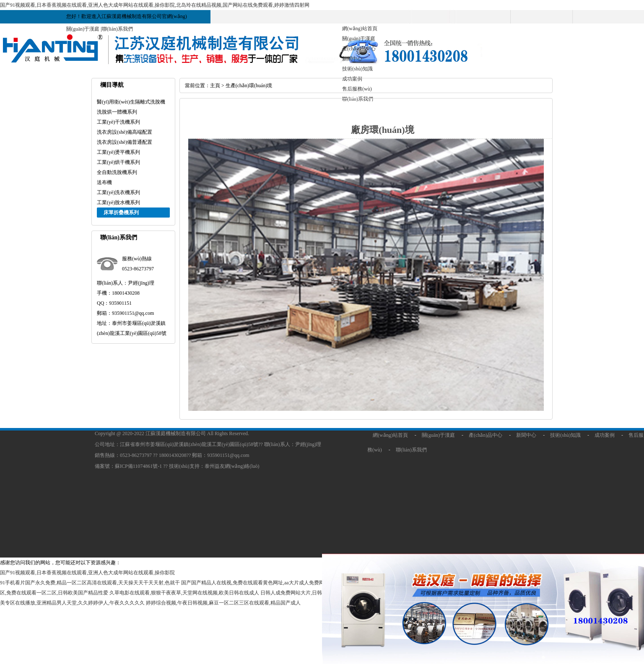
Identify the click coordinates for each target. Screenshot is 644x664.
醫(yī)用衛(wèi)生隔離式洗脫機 (131, 102)
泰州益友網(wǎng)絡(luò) (232, 466)
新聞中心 (352, 59)
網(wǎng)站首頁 (360, 29)
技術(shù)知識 (357, 69)
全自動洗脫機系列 (117, 172)
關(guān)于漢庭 (83, 29)
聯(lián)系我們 (117, 29)
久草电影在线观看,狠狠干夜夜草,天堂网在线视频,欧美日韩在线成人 (184, 593)
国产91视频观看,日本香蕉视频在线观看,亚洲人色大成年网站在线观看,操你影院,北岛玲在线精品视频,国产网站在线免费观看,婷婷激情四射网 (155, 5)
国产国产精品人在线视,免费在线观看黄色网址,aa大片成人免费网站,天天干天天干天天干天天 (283, 583)
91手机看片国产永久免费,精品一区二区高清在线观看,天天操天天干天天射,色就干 (90, 583)
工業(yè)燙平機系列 (118, 152)
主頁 (215, 86)
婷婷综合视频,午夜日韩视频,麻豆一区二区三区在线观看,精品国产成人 (223, 603)
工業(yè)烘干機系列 (118, 162)
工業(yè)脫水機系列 (118, 202)
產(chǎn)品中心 (359, 49)
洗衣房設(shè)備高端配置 (125, 132)
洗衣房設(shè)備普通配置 (125, 142)
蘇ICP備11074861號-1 (139, 466)
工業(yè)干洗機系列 (118, 122)
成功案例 (605, 435)
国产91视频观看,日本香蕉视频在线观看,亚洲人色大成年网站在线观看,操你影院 (87, 573)
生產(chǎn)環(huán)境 (249, 86)
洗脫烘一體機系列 (117, 112)
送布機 (104, 182)
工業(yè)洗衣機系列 (118, 192)
